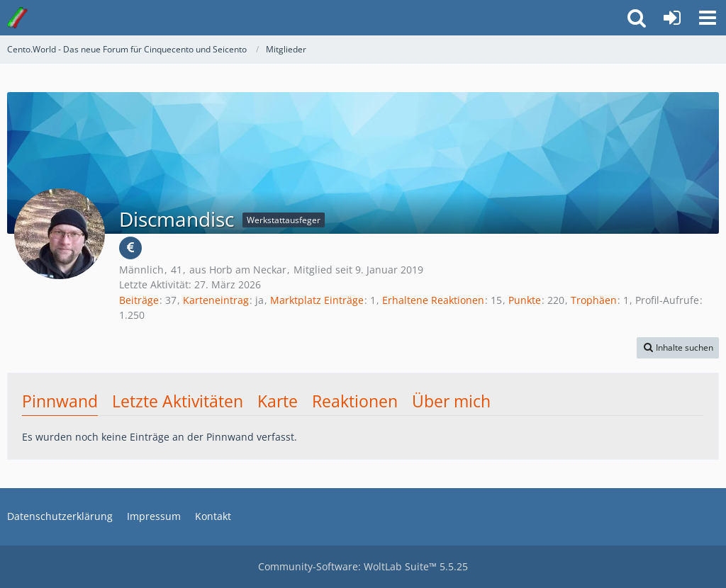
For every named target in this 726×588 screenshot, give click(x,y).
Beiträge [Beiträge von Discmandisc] (139, 300)
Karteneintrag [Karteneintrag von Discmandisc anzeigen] (216, 300)
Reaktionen (355, 401)
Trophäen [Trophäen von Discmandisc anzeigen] (594, 300)
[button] (708, 18)
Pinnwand (60, 401)
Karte (278, 401)
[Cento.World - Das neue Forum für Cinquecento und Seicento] (17, 18)
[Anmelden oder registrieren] (672, 18)
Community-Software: (363, 566)
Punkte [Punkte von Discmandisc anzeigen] (525, 300)
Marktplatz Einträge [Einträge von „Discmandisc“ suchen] (317, 300)
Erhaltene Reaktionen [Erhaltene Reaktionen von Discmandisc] (433, 300)
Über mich (451, 401)
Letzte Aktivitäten (178, 401)
